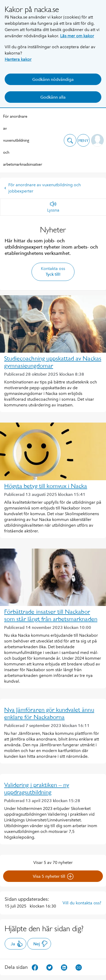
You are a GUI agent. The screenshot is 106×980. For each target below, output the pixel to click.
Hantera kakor (18, 59)
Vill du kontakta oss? (82, 903)
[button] (70, 140)
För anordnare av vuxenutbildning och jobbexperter (42, 188)
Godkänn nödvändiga (53, 79)
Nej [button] (40, 944)
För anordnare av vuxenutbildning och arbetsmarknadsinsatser (16, 140)
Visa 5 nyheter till (53, 876)
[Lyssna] (53, 207)
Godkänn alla (53, 97)
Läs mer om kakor (77, 36)
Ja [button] (17, 944)
